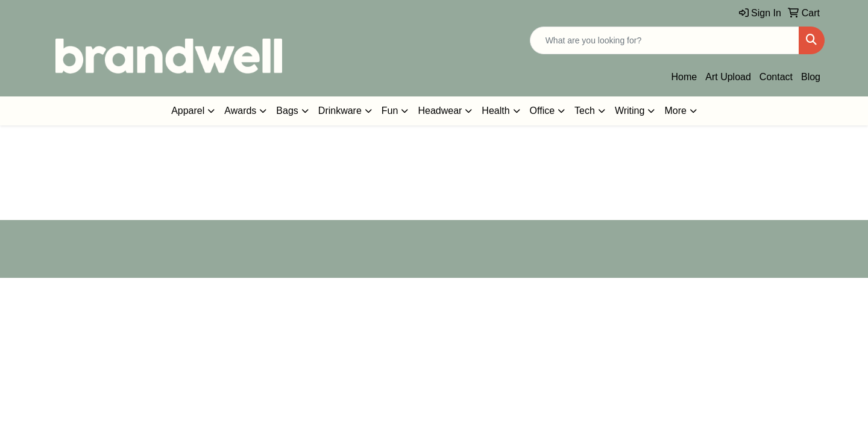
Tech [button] (585, 111)
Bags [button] (287, 111)
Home (684, 77)
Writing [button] (630, 111)
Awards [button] (240, 111)
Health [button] (495, 111)
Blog (811, 77)
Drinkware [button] (340, 111)
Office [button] (542, 111)
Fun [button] (390, 111)
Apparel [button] (188, 111)
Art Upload (728, 77)
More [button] (675, 111)
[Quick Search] (665, 40)
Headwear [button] (440, 111)
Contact (776, 77)
